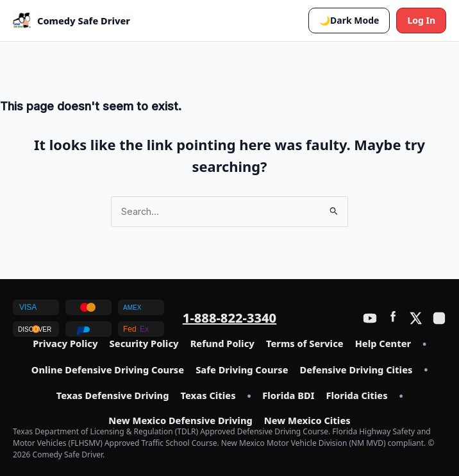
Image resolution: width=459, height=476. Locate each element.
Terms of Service (305, 344)
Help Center (383, 344)
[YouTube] (370, 318)
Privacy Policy (65, 344)
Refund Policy (222, 344)
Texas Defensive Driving (113, 396)
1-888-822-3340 (229, 318)
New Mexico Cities (307, 421)
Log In (421, 20)
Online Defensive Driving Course (108, 370)
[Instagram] (439, 318)
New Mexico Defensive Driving (180, 421)
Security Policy (144, 344)
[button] (349, 21)
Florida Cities (357, 396)
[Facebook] (393, 318)
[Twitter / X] (416, 318)
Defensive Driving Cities (356, 370)
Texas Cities (208, 396)
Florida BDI (288, 396)
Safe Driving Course (242, 370)
